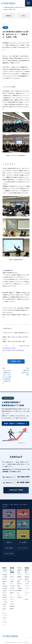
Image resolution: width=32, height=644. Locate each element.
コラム (23, 16)
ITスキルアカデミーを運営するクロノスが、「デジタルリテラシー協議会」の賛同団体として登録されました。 (7, 377)
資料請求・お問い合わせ (27, 581)
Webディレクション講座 (12, 579)
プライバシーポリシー (27, 588)
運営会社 (27, 577)
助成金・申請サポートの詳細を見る (15, 423)
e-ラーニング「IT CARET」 (5, 616)
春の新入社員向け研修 (5, 581)
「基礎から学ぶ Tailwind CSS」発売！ (25, 372)
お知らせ (9, 16)
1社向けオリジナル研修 (5, 593)
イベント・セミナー (5, 622)
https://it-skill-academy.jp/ (15, 350)
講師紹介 (20, 577)
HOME (26, 599)
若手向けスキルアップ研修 (5, 600)
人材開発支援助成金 (20, 590)
